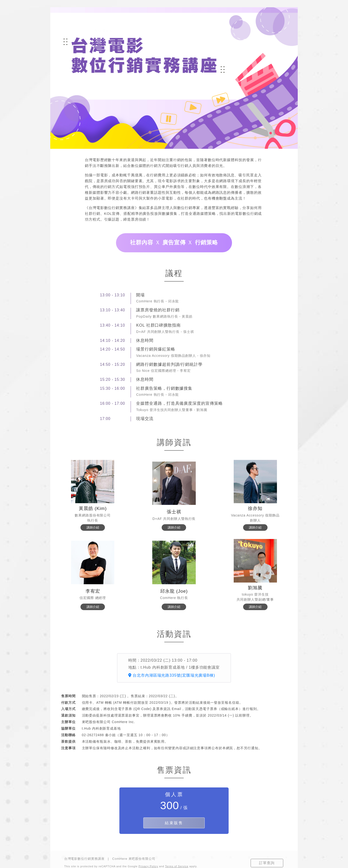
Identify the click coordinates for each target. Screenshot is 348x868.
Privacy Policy (148, 866)
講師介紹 (93, 528)
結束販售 (174, 823)
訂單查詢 (267, 863)
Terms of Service (177, 866)
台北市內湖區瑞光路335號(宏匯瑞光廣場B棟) (172, 675)
